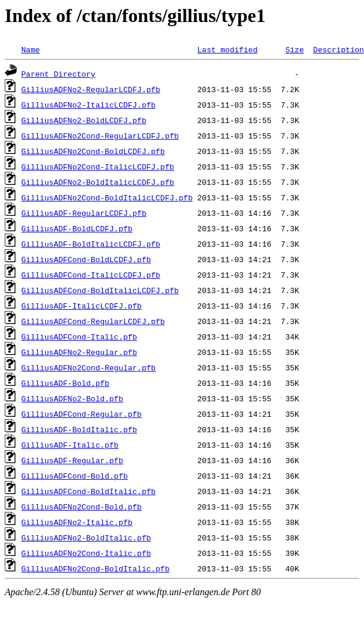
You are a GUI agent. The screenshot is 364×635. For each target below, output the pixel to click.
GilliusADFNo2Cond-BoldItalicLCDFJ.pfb (107, 197)
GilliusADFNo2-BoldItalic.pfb (86, 537)
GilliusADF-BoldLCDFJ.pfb (77, 228)
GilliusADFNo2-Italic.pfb (77, 522)
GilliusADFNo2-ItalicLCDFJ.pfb (88, 105)
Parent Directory (58, 74)
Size (294, 49)
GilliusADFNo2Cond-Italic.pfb (86, 553)
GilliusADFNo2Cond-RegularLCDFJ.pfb (100, 136)
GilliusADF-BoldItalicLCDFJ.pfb (91, 244)
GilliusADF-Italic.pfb (70, 445)
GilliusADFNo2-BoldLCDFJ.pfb (84, 120)
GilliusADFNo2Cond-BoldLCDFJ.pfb (93, 151)
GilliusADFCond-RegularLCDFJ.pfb (93, 321)
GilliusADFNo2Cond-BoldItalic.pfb (96, 568)
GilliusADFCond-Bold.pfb (75, 476)
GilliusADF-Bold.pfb (65, 383)
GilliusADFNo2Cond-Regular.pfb (88, 367)
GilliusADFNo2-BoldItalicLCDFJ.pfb (98, 182)
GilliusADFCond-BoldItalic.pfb (88, 491)
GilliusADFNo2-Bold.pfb (72, 398)
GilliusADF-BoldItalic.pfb (79, 429)
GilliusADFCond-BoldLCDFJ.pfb (86, 259)
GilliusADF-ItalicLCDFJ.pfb (82, 306)
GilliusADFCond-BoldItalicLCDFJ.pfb (100, 290)
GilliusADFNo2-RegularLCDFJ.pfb (91, 89)
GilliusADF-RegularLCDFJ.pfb (84, 213)
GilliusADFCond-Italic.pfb (79, 337)
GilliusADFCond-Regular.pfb (82, 414)
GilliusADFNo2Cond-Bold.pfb (82, 507)
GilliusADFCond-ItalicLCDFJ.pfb (91, 275)
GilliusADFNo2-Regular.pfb (79, 352)
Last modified (227, 49)
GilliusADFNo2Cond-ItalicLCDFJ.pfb (98, 166)
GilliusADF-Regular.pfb (72, 460)
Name (31, 49)
